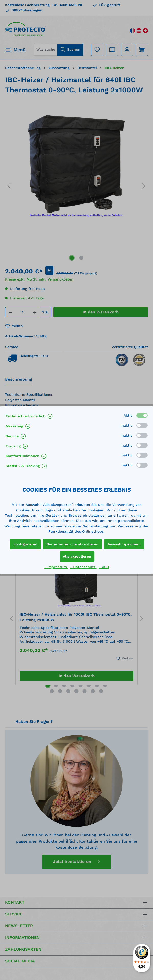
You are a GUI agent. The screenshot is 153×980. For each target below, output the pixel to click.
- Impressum (56, 567)
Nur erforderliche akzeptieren (72, 544)
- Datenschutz (83, 567)
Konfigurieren (25, 544)
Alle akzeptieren (77, 556)
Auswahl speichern (124, 544)
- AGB (104, 567)
